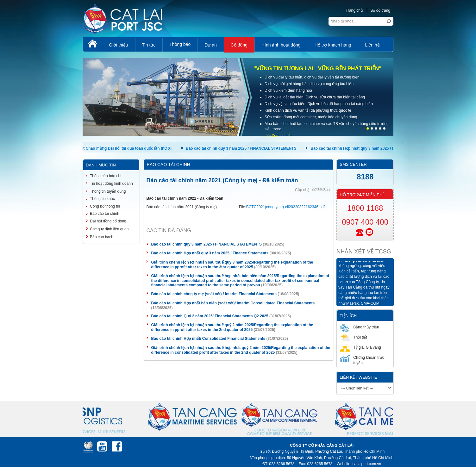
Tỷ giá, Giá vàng (360, 347)
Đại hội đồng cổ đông (108, 221)
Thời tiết (353, 337)
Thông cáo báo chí (106, 176)
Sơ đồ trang (380, 10)
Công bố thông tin (105, 206)
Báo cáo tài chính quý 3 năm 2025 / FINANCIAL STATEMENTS (242, 148)
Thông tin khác (102, 199)
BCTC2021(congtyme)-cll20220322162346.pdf (285, 207)
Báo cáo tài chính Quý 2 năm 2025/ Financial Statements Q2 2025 (210, 316)
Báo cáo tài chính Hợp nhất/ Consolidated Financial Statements (208, 339)
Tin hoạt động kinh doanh (111, 184)
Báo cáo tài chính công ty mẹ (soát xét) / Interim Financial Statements (214, 294)
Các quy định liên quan (109, 229)
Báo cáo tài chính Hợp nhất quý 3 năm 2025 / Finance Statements (370, 148)
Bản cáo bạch (102, 237)
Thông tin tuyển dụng (108, 191)
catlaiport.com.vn (367, 464)
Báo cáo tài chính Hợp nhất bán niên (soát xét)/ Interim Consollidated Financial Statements (233, 303)
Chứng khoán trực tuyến (362, 360)
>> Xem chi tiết (279, 136)
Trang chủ (354, 10)
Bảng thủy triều (360, 327)
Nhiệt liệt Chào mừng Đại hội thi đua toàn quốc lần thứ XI (121, 148)
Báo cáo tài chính (105, 214)
